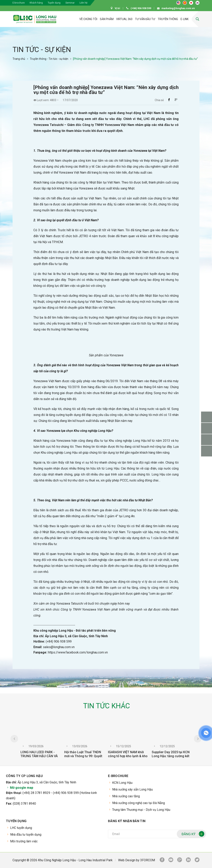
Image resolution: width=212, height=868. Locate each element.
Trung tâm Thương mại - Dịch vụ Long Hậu (141, 810)
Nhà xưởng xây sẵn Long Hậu (132, 789)
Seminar (70, 3)
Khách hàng (36, 3)
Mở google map (20, 788)
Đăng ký (192, 834)
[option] (40, 741)
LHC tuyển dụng (21, 828)
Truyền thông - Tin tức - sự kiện (49, 59)
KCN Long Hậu (122, 783)
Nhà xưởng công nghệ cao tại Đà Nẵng (139, 803)
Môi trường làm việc (24, 841)
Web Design (127, 860)
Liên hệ (84, 3)
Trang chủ (19, 59)
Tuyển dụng (54, 3)
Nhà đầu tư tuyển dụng (26, 835)
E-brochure (19, 3)
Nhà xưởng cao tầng (126, 796)
